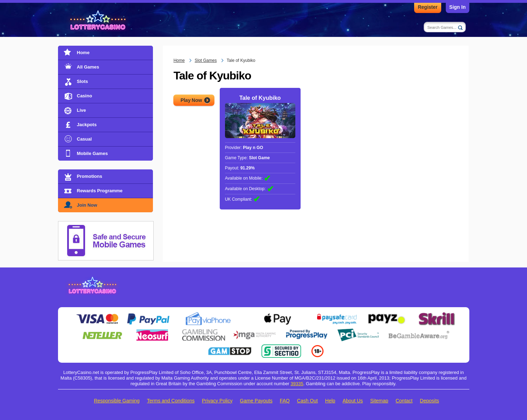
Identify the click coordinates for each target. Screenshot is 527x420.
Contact (404, 401)
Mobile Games (92, 153)
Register (428, 7)
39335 (297, 384)
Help (330, 401)
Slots (83, 81)
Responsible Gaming (117, 401)
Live (82, 110)
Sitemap (379, 401)
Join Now (87, 205)
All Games (88, 67)
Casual (85, 139)
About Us (353, 401)
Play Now (191, 100)
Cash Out (307, 401)
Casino (85, 96)
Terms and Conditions (171, 401)
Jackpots (87, 125)
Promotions (90, 176)
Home (83, 53)
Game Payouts (256, 401)
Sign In (458, 7)
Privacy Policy (217, 401)
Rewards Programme (100, 191)
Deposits (429, 401)
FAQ (285, 401)
